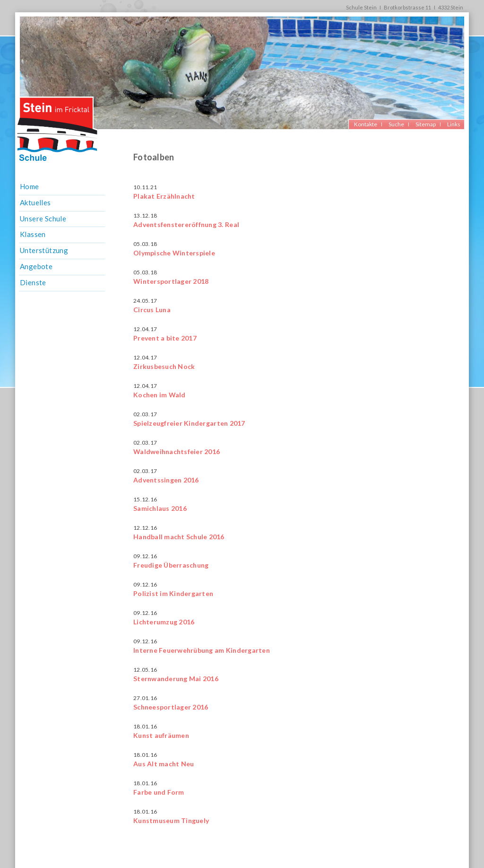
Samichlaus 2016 (160, 508)
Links (454, 124)
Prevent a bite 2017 (165, 338)
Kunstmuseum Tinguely (171, 820)
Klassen (33, 234)
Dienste (33, 282)
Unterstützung (44, 250)
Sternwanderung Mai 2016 (176, 679)
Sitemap (426, 124)
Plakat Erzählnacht (164, 196)
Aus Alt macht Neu (164, 764)
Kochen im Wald (160, 395)
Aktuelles (35, 202)
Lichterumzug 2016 (164, 622)
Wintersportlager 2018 (171, 281)
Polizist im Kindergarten (173, 593)
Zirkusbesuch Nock (164, 366)
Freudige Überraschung (171, 565)
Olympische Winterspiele (174, 253)
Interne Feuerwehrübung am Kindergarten (202, 650)
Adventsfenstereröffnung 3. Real (186, 224)
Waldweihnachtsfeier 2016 (177, 452)
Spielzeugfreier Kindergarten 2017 (189, 423)
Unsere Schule (43, 219)
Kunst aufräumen (161, 735)
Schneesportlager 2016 (171, 707)
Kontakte (366, 124)
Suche (396, 124)
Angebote (36, 266)
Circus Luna (152, 310)
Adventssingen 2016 (166, 480)
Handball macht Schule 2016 (179, 537)
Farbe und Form (159, 792)
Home (30, 186)
